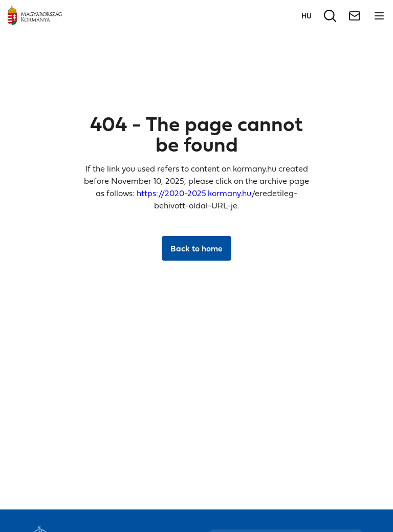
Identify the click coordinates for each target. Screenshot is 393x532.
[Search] (330, 16)
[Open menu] (379, 16)
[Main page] (35, 16)
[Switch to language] (307, 16)
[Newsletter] (355, 16)
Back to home (196, 248)
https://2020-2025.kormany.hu (194, 193)
